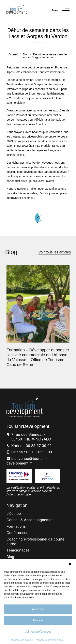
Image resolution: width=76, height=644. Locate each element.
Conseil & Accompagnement (31, 520)
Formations (16, 526)
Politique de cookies (22, 640)
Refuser (38, 620)
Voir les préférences (38, 631)
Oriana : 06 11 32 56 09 (32, 452)
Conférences (17, 533)
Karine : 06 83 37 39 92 (32, 446)
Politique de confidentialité (49, 640)
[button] (70, 564)
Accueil (13, 54)
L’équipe (14, 514)
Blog (25, 54)
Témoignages (18, 550)
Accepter (38, 609)
